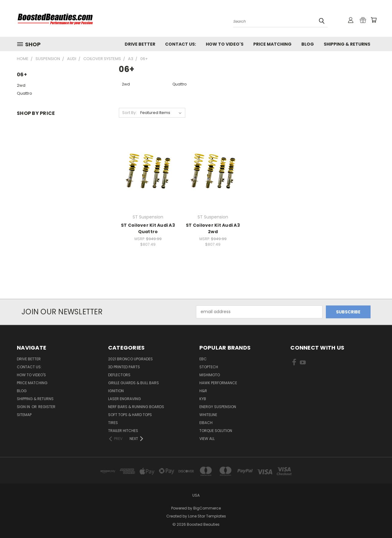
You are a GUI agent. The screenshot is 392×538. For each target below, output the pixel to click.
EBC (203, 359)
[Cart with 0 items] (374, 20)
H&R (203, 391)
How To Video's (225, 44)
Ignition (116, 391)
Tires (113, 423)
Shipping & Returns (347, 44)
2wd (21, 85)
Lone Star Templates (207, 516)
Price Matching (272, 44)
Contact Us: (181, 44)
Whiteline (208, 415)
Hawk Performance (218, 383)
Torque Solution (216, 431)
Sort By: (129, 113)
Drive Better (140, 44)
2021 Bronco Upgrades (130, 359)
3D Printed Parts (124, 367)
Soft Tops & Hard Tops (130, 415)
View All (207, 439)
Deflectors (119, 375)
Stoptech (209, 367)
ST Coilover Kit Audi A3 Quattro (148, 228)
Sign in (24, 407)
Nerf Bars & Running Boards (136, 407)
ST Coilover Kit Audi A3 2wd (213, 228)
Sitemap (24, 415)
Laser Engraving (124, 399)
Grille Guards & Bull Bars (134, 383)
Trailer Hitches (123, 431)
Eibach (206, 423)
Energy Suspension (218, 407)
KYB (203, 399)
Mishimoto (210, 375)
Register (47, 407)
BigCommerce (207, 508)
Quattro (24, 93)
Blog (308, 44)
